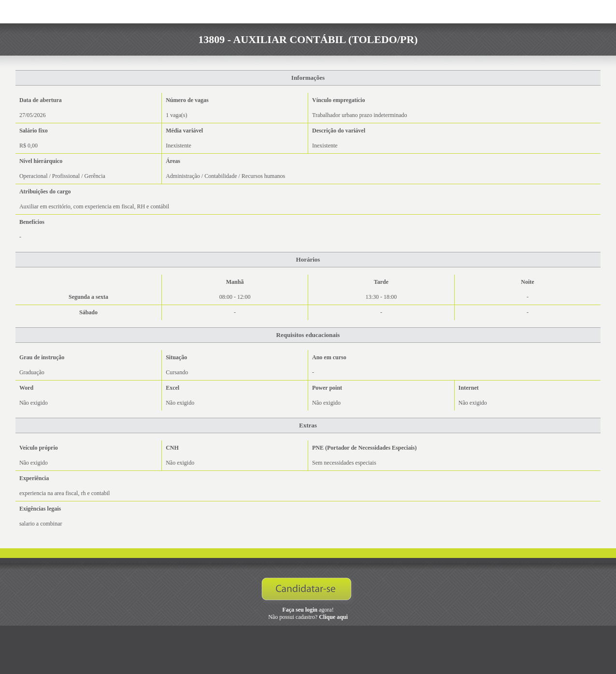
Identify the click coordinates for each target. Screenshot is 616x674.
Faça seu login (300, 610)
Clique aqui (333, 617)
